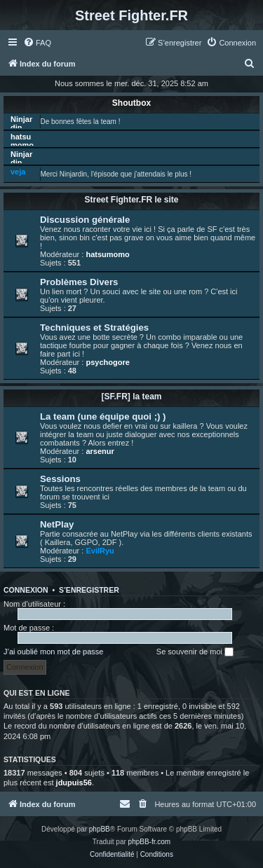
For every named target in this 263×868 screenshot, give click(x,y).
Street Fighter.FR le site (131, 200)
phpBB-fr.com (150, 842)
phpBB (100, 829)
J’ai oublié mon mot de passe (53, 652)
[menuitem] (37, 43)
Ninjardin (21, 123)
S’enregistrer (89, 590)
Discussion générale (85, 220)
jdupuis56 (74, 783)
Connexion (26, 590)
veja (18, 172)
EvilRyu (100, 551)
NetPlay (57, 524)
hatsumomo (22, 141)
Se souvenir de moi (195, 652)
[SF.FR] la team (131, 397)
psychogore (107, 362)
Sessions (60, 479)
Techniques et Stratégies (94, 328)
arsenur (100, 451)
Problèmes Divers (79, 282)
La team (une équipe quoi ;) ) (103, 416)
